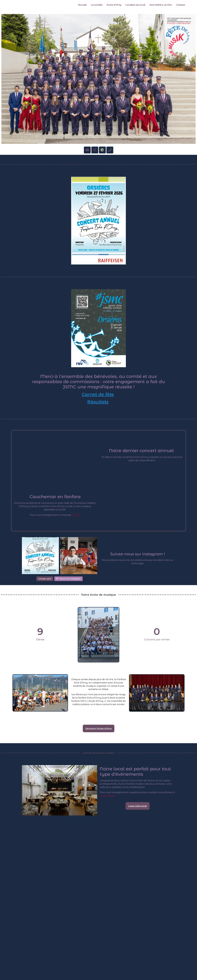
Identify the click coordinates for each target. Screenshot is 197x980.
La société (97, 5)
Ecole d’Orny (114, 5)
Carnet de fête (98, 394)
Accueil (82, 5)
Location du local (135, 5)
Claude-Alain (107, 796)
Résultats (98, 402)
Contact (181, 5)
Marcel (76, 515)
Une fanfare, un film (161, 5)
